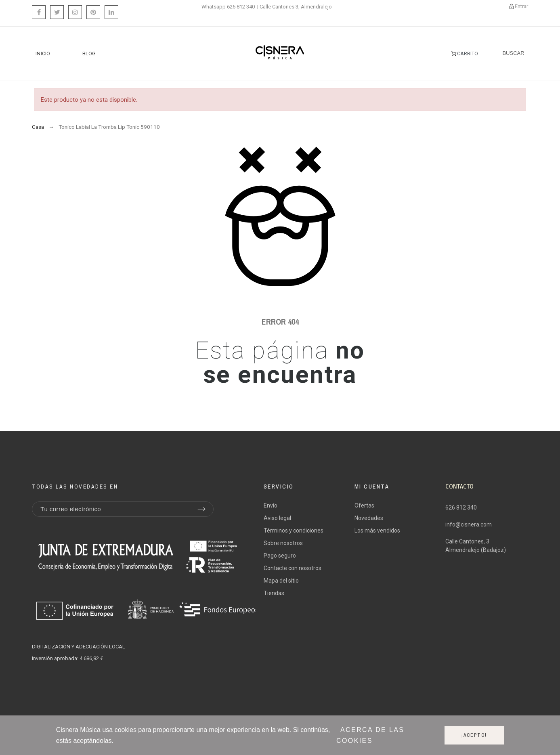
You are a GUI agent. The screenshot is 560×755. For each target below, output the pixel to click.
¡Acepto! (474, 735)
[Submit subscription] (201, 509)
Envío (271, 505)
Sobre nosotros (283, 543)
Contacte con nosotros (293, 568)
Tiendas (274, 593)
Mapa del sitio (281, 581)
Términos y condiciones (294, 531)
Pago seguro (280, 556)
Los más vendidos (377, 531)
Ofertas (364, 505)
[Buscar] (513, 53)
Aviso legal (277, 518)
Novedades (369, 518)
